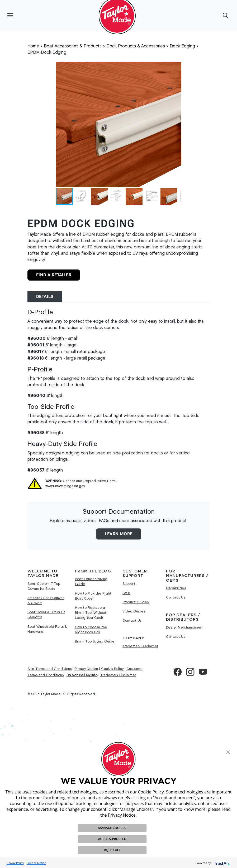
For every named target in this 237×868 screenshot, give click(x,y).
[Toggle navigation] (10, 15)
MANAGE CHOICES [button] (112, 828)
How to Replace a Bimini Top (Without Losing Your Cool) (91, 613)
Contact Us (132, 621)
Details (45, 296)
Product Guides (136, 602)
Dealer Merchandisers (184, 627)
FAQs (126, 593)
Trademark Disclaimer (140, 646)
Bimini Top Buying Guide (95, 641)
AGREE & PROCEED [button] (112, 839)
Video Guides (134, 611)
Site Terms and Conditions (49, 669)
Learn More (119, 534)
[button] (228, 752)
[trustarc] (222, 863)
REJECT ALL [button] (112, 850)
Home (33, 46)
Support (129, 584)
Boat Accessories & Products (73, 46)
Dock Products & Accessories (136, 46)
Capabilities (176, 588)
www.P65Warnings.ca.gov (65, 486)
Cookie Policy (15, 863)
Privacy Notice (36, 863)
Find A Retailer (54, 275)
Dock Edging (182, 46)
